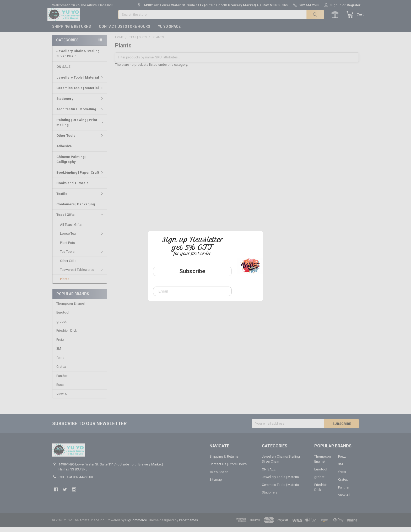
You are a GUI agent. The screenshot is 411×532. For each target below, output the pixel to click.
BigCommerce (136, 525)
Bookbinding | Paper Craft (80, 177)
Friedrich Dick (67, 335)
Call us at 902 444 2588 (76, 482)
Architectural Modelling (80, 114)
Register (354, 5)
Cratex (61, 371)
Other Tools (80, 140)
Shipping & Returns (72, 31)
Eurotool (63, 317)
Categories (67, 45)
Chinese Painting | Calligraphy (71, 164)
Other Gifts (68, 265)
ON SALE (63, 71)
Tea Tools (82, 256)
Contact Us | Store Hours (125, 31)
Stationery (80, 103)
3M (59, 353)
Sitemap (216, 484)
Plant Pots (67, 247)
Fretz (60, 344)
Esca (60, 389)
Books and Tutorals (72, 188)
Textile (80, 198)
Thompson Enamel (71, 308)
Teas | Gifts (80, 220)
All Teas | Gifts (71, 229)
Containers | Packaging (76, 209)
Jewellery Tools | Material (80, 82)
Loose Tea (82, 238)
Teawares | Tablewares (82, 274)
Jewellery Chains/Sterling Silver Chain (78, 58)
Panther (62, 380)
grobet (61, 326)
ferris (60, 362)
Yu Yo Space (169, 31)
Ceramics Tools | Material (80, 93)
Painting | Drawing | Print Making (80, 127)
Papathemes (188, 525)
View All (62, 399)
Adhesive (64, 151)
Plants (65, 284)
